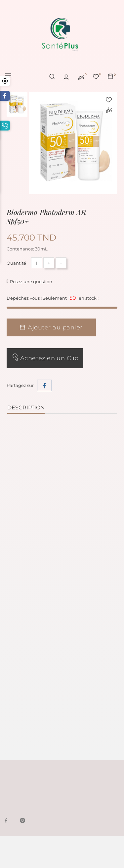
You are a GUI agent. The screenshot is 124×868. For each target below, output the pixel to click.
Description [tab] (26, 408)
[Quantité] (37, 263)
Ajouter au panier (51, 328)
